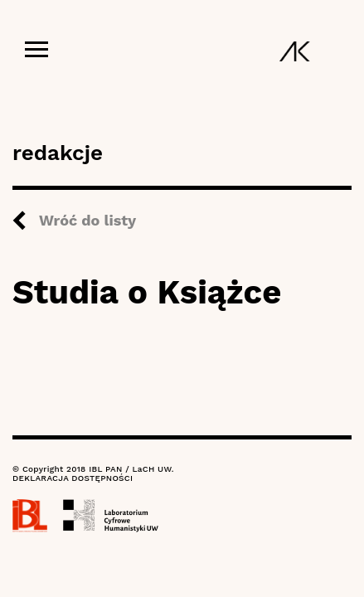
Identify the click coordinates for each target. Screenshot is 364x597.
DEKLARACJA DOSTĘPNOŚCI (73, 478)
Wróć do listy (87, 220)
